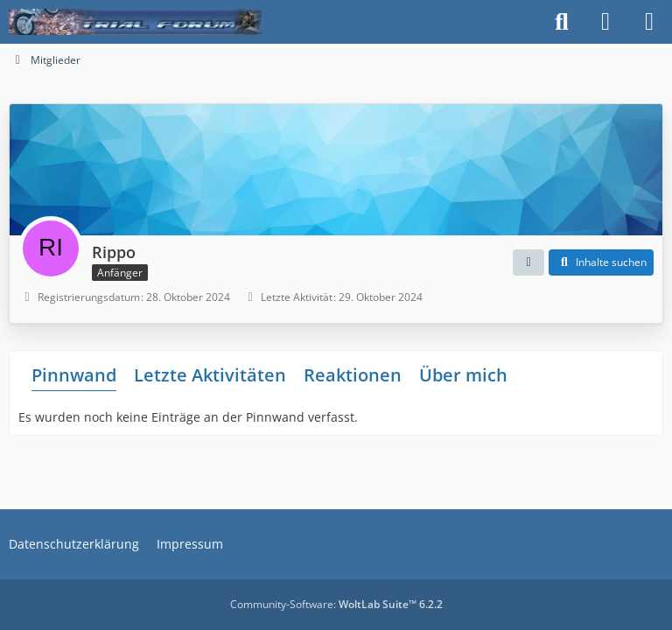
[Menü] (649, 22)
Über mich (463, 375)
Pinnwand (74, 375)
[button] (528, 262)
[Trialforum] (135, 22)
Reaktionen (353, 375)
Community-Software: (336, 604)
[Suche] (562, 22)
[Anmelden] (605, 22)
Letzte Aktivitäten (210, 375)
